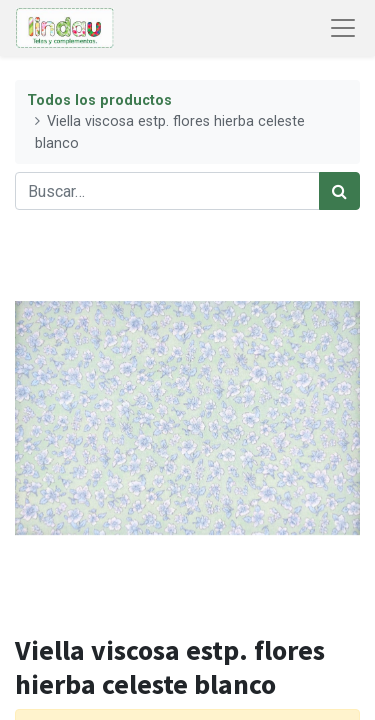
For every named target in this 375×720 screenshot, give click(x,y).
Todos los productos (99, 100)
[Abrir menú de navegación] (343, 28)
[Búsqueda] (339, 191)
